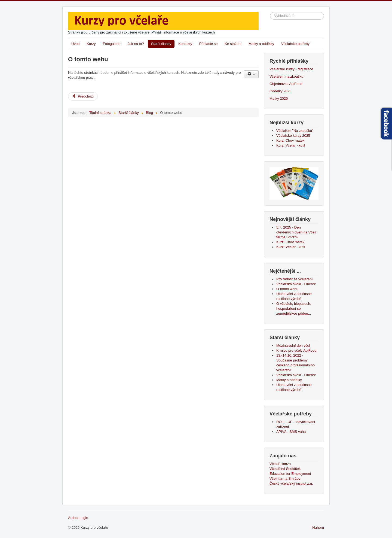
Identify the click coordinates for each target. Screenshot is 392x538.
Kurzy (91, 44)
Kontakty (185, 44)
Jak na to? (136, 44)
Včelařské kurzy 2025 (293, 136)
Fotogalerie (112, 44)
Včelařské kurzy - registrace (291, 69)
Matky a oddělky (261, 44)
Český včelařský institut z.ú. (291, 483)
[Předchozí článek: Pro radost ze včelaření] (83, 96)
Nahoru (318, 528)
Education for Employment (290, 474)
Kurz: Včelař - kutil (291, 145)
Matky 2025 (279, 98)
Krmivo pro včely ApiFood (296, 350)
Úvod (75, 44)
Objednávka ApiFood (286, 84)
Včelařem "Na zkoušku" (295, 131)
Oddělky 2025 (280, 91)
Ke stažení (233, 44)
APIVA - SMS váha (291, 432)
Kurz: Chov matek (290, 140)
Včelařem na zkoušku (286, 76)
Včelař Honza (280, 464)
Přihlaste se (209, 44)
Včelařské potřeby (295, 44)
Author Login (78, 518)
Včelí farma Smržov (285, 478)
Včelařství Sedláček (285, 469)
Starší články (161, 44)
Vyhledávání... (270, 12)
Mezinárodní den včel (294, 346)
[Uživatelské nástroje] (251, 74)
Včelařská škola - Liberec (296, 375)
